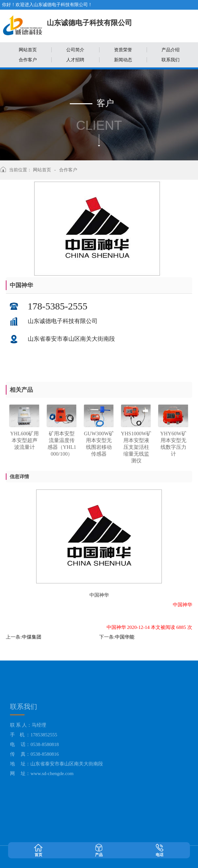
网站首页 (42, 170)
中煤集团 (32, 637)
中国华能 (125, 637)
